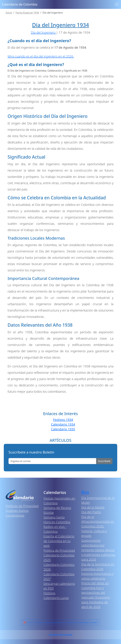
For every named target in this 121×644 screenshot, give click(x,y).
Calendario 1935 (63, 429)
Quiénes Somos (17, 511)
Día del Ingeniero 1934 (61, 25)
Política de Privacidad (59, 550)
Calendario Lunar (56, 598)
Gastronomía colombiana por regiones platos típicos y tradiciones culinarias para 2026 (98, 550)
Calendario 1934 (63, 424)
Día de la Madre (93, 507)
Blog (85, 492)
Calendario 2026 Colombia (60, 635)
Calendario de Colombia (20, 4)
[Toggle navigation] (117, 4)
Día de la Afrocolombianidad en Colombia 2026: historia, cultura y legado (98, 526)
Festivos (49, 593)
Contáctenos (15, 515)
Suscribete (104, 461)
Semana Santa (54, 517)
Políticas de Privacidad (22, 506)
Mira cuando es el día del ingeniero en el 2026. (41, 56)
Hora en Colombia (57, 522)
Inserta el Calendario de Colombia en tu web (59, 541)
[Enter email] (52, 461)
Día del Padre (91, 512)
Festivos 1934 (63, 420)
